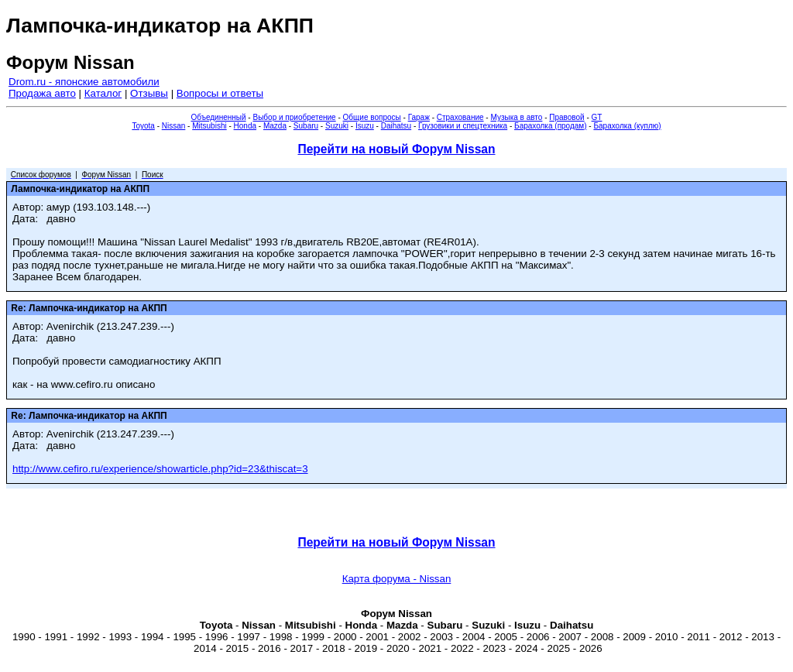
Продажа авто (42, 93)
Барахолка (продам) (551, 126)
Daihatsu (396, 126)
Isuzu (365, 126)
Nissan (174, 126)
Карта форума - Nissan (397, 579)
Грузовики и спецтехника (463, 126)
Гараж (419, 117)
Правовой (566, 117)
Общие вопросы (372, 117)
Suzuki (337, 126)
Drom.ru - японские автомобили (84, 82)
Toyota (143, 126)
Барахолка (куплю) (627, 126)
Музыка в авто (516, 117)
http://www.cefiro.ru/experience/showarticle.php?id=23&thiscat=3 (160, 469)
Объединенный (219, 117)
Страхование (460, 117)
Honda (245, 126)
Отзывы (149, 93)
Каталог (103, 93)
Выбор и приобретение (294, 117)
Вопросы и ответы (220, 93)
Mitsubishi (209, 126)
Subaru (306, 126)
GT (597, 117)
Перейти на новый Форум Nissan (396, 149)
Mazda (275, 126)
